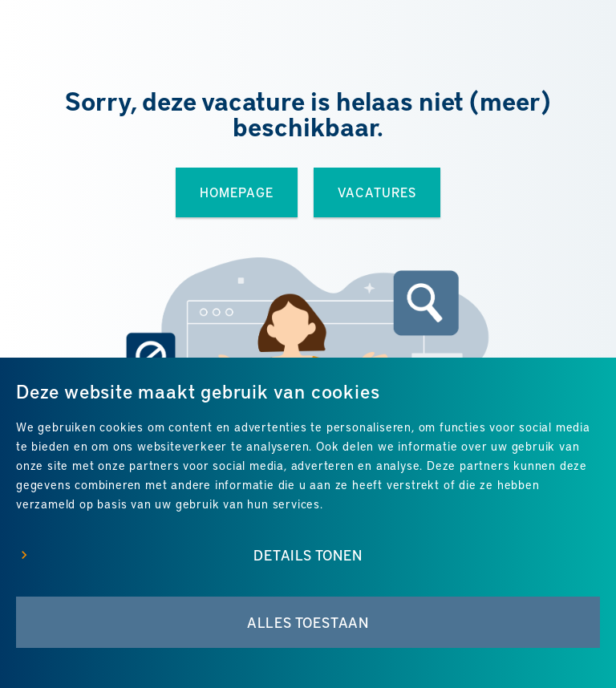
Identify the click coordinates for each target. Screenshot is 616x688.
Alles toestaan (308, 622)
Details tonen (308, 555)
